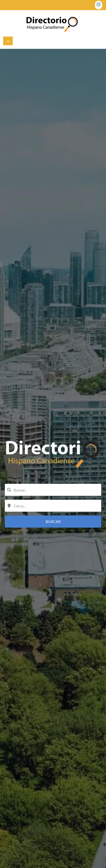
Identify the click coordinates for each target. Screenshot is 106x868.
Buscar (53, 521)
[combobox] (53, 490)
